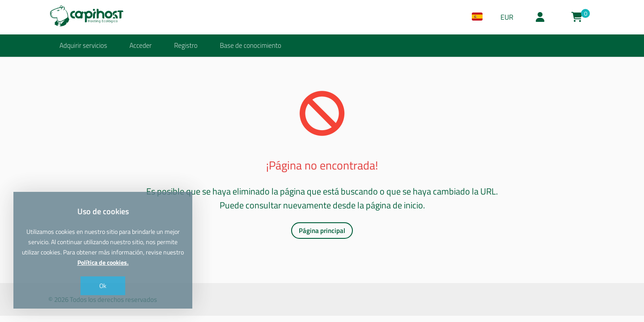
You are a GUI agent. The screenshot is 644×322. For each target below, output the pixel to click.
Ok (103, 286)
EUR (507, 17)
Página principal (322, 231)
